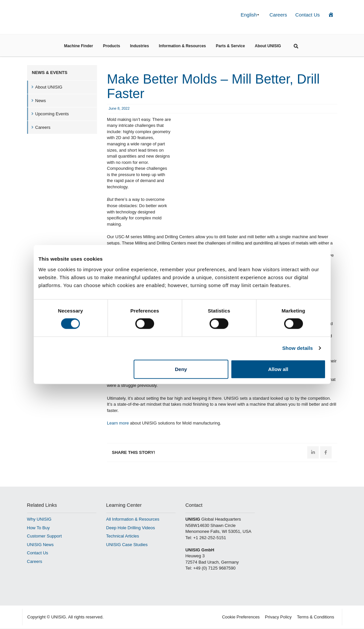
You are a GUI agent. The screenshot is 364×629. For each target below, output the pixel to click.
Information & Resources (182, 46)
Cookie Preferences (241, 617)
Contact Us (308, 15)
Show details (298, 348)
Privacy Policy (278, 617)
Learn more (118, 423)
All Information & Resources (133, 519)
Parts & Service (230, 46)
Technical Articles (123, 536)
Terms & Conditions (316, 617)
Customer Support (45, 536)
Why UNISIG (39, 519)
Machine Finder (79, 46)
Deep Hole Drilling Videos (131, 528)
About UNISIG (268, 46)
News (41, 101)
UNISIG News (40, 545)
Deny (181, 369)
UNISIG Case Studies (127, 545)
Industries (139, 46)
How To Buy (38, 528)
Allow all (278, 369)
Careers (278, 15)
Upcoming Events (52, 114)
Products (112, 46)
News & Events (50, 73)
